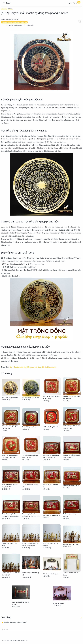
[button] (70, 3)
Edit (30, 640)
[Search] (74, 3)
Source (26, 640)
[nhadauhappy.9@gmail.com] (11, 20)
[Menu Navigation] (4, 3)
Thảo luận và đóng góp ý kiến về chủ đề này (15, 22)
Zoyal (8, 3)
